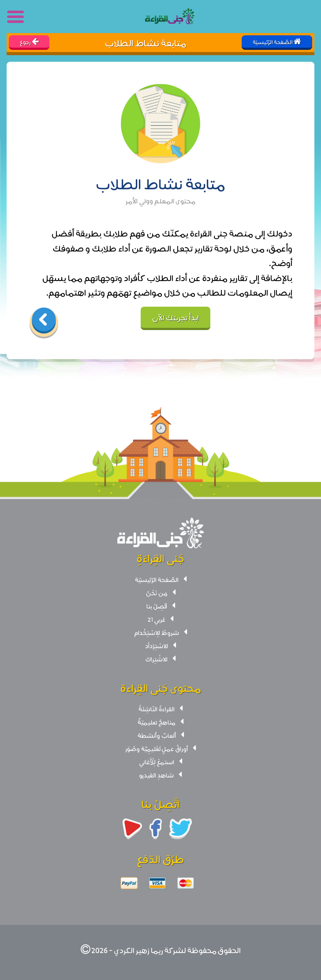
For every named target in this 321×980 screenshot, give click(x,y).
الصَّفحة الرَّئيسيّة (157, 579)
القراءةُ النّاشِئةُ (157, 709)
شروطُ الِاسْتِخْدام (157, 632)
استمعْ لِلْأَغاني (157, 762)
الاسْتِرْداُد (157, 646)
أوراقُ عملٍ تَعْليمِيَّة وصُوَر (157, 748)
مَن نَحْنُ (157, 593)
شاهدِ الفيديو (157, 775)
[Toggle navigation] (16, 17)
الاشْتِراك (157, 659)
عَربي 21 (157, 619)
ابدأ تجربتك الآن (175, 317)
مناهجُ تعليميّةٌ (157, 722)
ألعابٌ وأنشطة (157, 735)
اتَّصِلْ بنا (157, 606)
